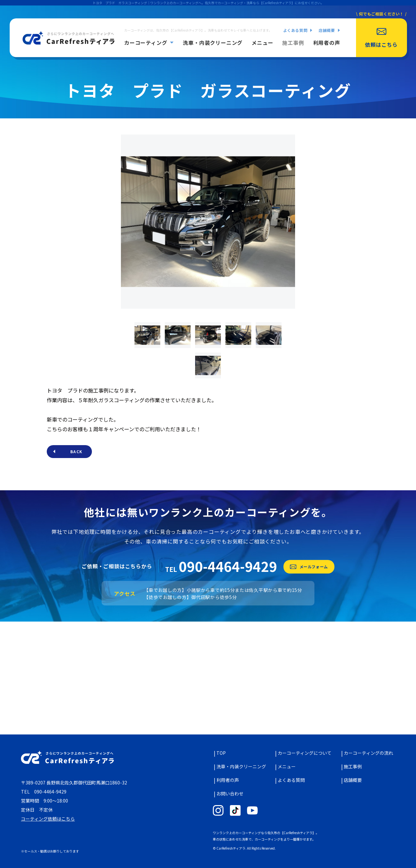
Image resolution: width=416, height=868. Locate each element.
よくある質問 (295, 30)
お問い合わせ (230, 793)
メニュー (262, 43)
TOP (221, 753)
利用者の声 (327, 43)
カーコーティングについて (305, 753)
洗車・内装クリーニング (213, 43)
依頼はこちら (381, 45)
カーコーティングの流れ (368, 753)
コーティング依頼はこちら (48, 819)
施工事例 (293, 43)
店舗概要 (327, 30)
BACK (76, 451)
